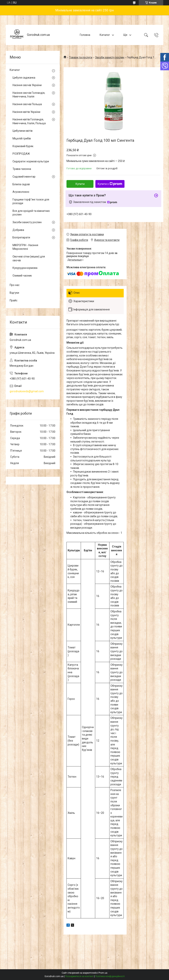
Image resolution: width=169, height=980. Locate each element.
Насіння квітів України (26, 112)
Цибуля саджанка (24, 78)
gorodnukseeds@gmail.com (27, 391)
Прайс (13, 300)
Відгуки (14, 293)
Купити (80, 184)
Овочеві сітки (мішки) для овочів (29, 258)
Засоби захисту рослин (110, 57)
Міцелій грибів (22, 138)
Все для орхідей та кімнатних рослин (31, 213)
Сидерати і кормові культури (31, 161)
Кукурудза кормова (25, 268)
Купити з (110, 184)
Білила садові (21, 184)
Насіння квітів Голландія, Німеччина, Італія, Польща (29, 121)
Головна (85, 35)
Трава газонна (22, 169)
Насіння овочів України (27, 85)
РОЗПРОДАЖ (21, 154)
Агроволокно (21, 192)
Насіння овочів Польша (27, 104)
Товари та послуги (81, 57)
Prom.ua (103, 973)
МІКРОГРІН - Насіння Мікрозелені (25, 247)
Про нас (15, 285)
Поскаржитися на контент (79, 976)
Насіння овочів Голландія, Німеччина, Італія (29, 95)
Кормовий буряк (23, 146)
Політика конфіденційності (110, 976)
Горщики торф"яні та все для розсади (31, 201)
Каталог (105, 35)
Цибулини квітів (23, 131)
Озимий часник (22, 276)
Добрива (18, 230)
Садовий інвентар (24, 177)
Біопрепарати (21, 237)
